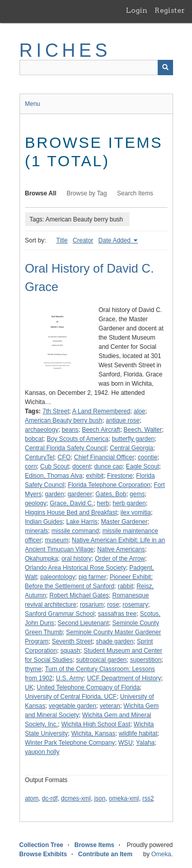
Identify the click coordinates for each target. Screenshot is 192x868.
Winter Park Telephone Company (70, 743)
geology (36, 503)
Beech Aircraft (101, 430)
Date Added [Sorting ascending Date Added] (115, 240)
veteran (110, 706)
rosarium (92, 605)
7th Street (56, 411)
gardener (80, 494)
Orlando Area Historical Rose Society (76, 568)
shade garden (114, 641)
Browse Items (94, 845)
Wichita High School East (96, 724)
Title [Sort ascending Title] (62, 240)
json (100, 798)
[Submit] (165, 68)
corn (31, 466)
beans (70, 430)
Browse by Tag (87, 193)
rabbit (125, 586)
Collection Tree (41, 845)
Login (137, 10)
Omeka (161, 854)
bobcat (34, 439)
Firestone (120, 476)
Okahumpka (42, 559)
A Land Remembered (101, 411)
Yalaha (145, 743)
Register (170, 10)
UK (29, 687)
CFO (64, 457)
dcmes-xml (76, 798)
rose (113, 605)
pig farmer (92, 577)
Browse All (41, 193)
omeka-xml (124, 798)
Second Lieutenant (83, 623)
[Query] (96, 68)
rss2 (148, 798)
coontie (148, 457)
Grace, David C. (71, 503)
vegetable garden (72, 706)
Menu (33, 104)
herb (103, 503)
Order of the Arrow (120, 559)
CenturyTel (40, 457)
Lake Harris (82, 522)
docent (81, 466)
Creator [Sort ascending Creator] (83, 240)
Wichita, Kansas (93, 733)
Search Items (135, 193)
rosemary (135, 605)
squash (70, 651)
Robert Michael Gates (79, 595)
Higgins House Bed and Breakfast (71, 513)
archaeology (42, 430)
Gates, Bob (111, 494)
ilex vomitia (135, 513)
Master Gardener (124, 522)
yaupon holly (42, 752)
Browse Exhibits (43, 854)
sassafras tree (117, 614)
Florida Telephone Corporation (109, 485)
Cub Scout (55, 466)
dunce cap (108, 466)
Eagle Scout (143, 466)
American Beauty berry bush (64, 420)
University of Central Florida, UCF (71, 697)
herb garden (129, 503)
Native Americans (121, 549)
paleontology (58, 577)
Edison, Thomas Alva (54, 476)
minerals (37, 531)
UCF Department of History (124, 678)
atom (32, 798)
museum (57, 540)
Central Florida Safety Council (66, 448)
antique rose (123, 420)
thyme (34, 669)
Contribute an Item (105, 854)
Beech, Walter (143, 430)
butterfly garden (133, 439)
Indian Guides (44, 522)
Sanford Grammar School (60, 614)
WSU (125, 743)
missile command (76, 531)
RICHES (65, 50)
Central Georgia (132, 448)
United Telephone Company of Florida (88, 687)
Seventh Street (72, 641)
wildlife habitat (138, 733)
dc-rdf (50, 798)
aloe (140, 411)
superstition (146, 660)
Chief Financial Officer (104, 457)
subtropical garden (102, 660)
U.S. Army (70, 678)
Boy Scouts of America (78, 439)
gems (137, 494)
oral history (77, 559)
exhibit (95, 476)
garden (55, 494)
